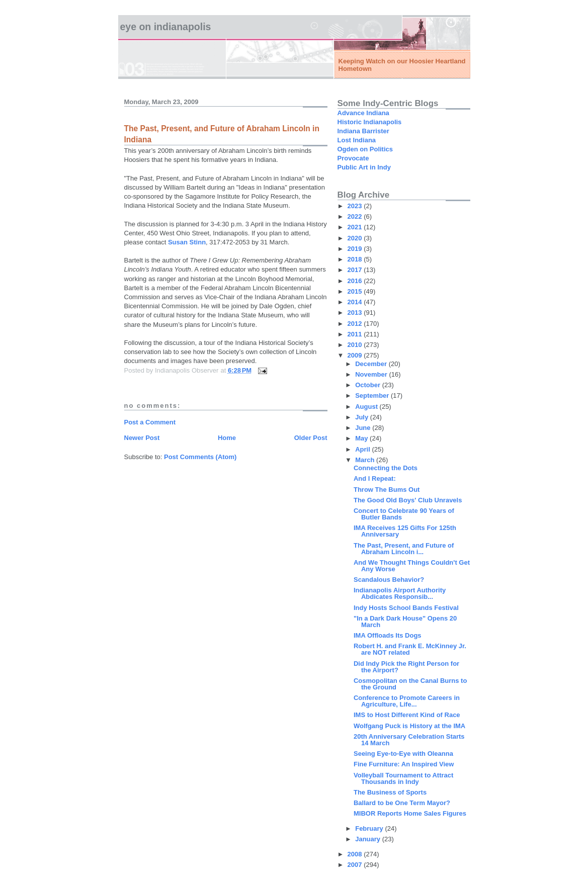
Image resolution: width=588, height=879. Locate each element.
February (370, 828)
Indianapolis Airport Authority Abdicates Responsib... (400, 593)
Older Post (311, 438)
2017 (356, 270)
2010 (356, 345)
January (368, 839)
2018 (356, 259)
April (363, 449)
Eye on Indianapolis (166, 27)
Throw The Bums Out (387, 490)
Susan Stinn (187, 242)
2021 (356, 227)
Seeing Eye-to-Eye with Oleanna (403, 754)
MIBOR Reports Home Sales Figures (410, 813)
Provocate (353, 158)
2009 (356, 355)
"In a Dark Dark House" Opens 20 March (405, 622)
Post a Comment (150, 422)
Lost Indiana (357, 140)
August (367, 407)
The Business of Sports (390, 792)
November (372, 374)
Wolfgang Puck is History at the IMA (409, 726)
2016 (356, 281)
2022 (356, 216)
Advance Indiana (363, 113)
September (373, 395)
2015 (356, 291)
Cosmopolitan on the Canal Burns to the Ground (410, 684)
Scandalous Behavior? (389, 580)
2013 (356, 313)
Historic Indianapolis (370, 122)
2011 (356, 334)
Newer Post (142, 438)
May (362, 438)
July (363, 417)
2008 (356, 854)
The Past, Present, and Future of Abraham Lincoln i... (404, 549)
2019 (356, 249)
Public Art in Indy (364, 167)
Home (227, 438)
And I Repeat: (375, 478)
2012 (356, 324)
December (372, 364)
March (366, 460)
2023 (356, 206)
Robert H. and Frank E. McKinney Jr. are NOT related (410, 649)
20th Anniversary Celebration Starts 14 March (409, 740)
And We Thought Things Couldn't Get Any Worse (412, 566)
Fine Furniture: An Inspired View (404, 764)
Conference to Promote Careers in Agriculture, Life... (407, 701)
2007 (356, 865)
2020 (356, 238)
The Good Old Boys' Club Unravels (408, 500)
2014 (356, 302)
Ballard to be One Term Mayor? (402, 803)
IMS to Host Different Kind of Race (407, 715)
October (368, 385)
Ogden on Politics (365, 149)
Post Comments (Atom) (200, 457)
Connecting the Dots (386, 468)
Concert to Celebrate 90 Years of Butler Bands (404, 514)
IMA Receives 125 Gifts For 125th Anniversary (405, 531)
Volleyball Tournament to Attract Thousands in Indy (403, 778)
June (364, 428)
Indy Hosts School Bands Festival (406, 608)
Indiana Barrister (363, 131)
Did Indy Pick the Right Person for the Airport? (406, 667)
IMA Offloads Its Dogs (388, 635)
